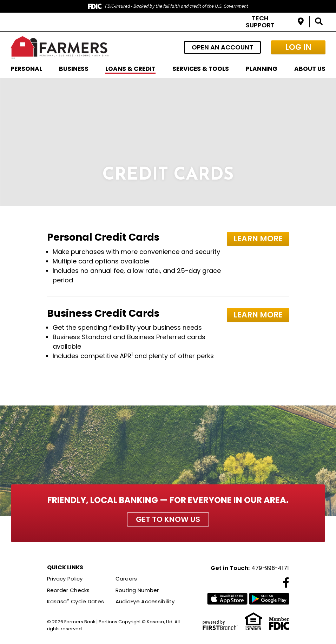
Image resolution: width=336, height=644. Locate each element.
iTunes (227, 599)
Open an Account (222, 47)
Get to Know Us (168, 519)
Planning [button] (262, 69)
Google (269, 599)
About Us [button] (310, 69)
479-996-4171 (270, 568)
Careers (126, 579)
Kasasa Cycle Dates (76, 602)
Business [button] (74, 69)
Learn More (259, 238)
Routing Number (137, 590)
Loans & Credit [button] (130, 69)
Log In (298, 47)
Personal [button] (26, 69)
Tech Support (260, 22)
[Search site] (319, 22)
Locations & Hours (301, 22)
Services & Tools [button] (201, 69)
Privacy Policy (65, 579)
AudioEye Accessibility (145, 602)
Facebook (286, 583)
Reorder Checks (68, 590)
